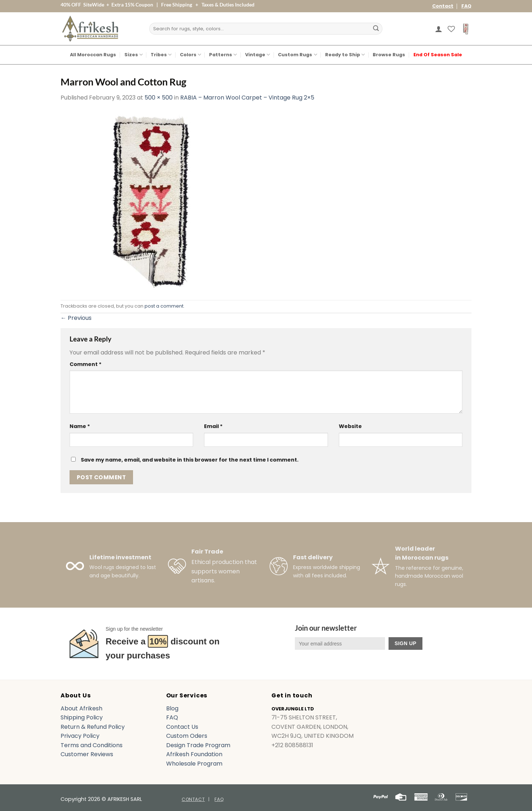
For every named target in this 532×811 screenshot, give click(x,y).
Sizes (134, 55)
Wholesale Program (194, 764)
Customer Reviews (87, 754)
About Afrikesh (81, 708)
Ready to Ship (345, 55)
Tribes (161, 55)
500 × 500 (159, 98)
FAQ (466, 6)
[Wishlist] (451, 29)
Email (213, 426)
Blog (172, 708)
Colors (190, 55)
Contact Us (182, 727)
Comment (86, 364)
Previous (76, 318)
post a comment (164, 306)
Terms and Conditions (92, 745)
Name (80, 426)
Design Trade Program (198, 745)
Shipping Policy (82, 717)
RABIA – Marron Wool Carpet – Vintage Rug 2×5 (247, 98)
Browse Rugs (389, 55)
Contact (443, 6)
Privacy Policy (80, 736)
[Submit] (376, 29)
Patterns (223, 55)
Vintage (258, 55)
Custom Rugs (297, 55)
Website (350, 426)
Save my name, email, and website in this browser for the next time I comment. (190, 460)
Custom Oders (187, 736)
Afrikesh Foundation (194, 754)
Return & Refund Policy (93, 727)
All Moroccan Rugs (93, 55)
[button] (439, 29)
